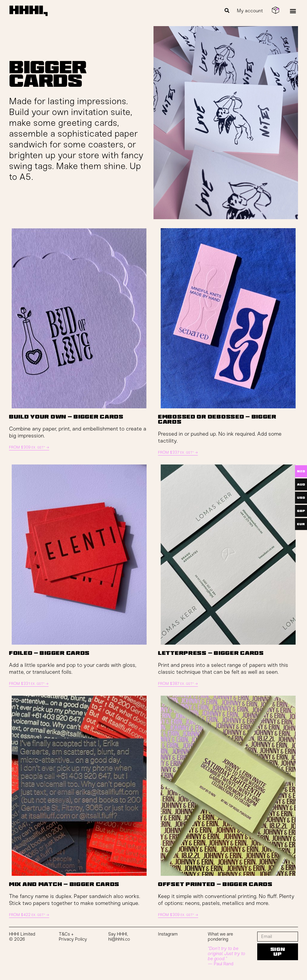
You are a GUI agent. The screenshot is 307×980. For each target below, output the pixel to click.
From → (29, 447)
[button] (227, 11)
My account (250, 11)
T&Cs (64, 934)
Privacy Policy (73, 939)
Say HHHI (118, 934)
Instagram (168, 934)
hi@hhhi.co (119, 939)
